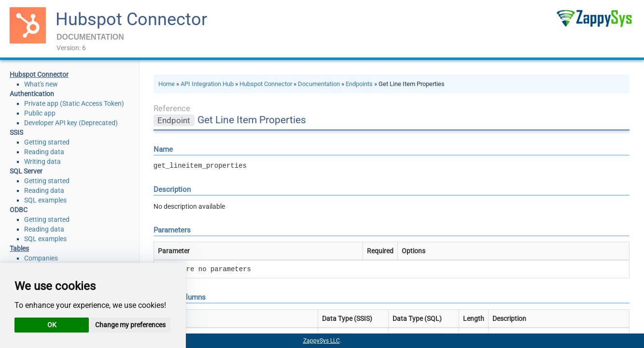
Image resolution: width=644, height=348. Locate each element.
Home (167, 84)
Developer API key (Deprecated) (71, 123)
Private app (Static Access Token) (74, 103)
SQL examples (45, 200)
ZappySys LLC (322, 341)
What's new (41, 84)
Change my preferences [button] (130, 325)
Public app (40, 113)
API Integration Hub (207, 84)
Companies (41, 258)
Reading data (44, 152)
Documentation (319, 84)
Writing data (42, 161)
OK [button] (52, 325)
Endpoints (359, 84)
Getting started (47, 142)
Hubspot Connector (131, 19)
